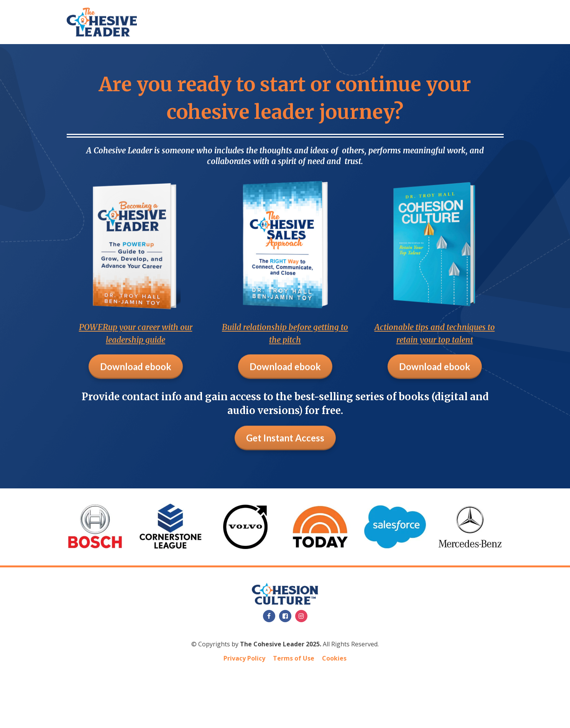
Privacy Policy (244, 658)
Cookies (334, 658)
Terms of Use (294, 658)
